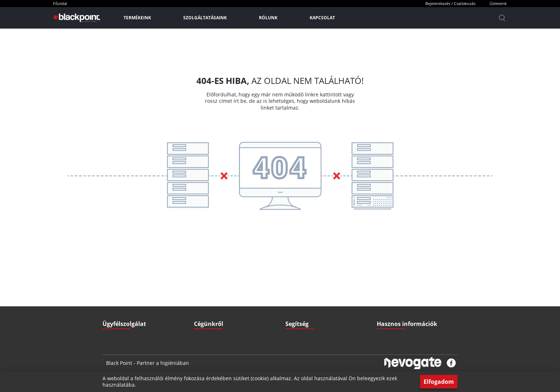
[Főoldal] (76, 18)
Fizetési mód (298, 295)
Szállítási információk (306, 281)
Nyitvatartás (297, 310)
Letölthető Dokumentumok (403, 281)
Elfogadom (439, 382)
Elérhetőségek (208, 310)
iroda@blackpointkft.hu (140, 281)
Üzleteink (498, 3)
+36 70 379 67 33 (129, 295)
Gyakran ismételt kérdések (403, 295)
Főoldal (60, 3)
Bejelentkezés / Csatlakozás (450, 3)
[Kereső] (502, 18)
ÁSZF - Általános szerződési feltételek (231, 281)
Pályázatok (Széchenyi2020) (404, 310)
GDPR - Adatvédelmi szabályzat (225, 295)
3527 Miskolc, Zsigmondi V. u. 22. (146, 310)
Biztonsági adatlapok (397, 324)
